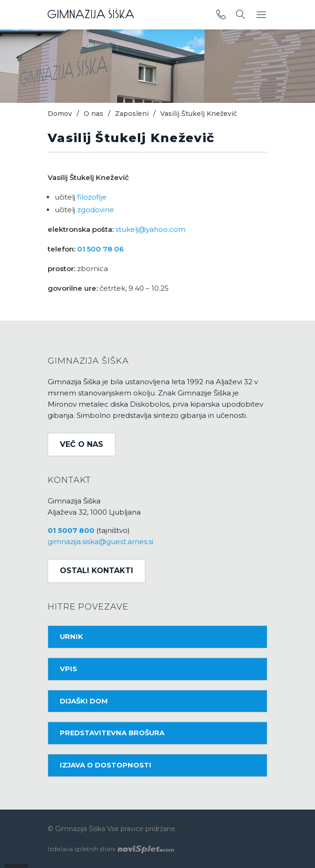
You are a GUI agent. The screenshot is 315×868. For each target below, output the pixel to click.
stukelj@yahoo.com (150, 229)
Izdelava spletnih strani (111, 849)
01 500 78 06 (100, 249)
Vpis (68, 669)
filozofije (92, 197)
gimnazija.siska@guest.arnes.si (100, 542)
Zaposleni (132, 114)
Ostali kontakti (97, 570)
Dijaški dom (84, 701)
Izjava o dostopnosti (106, 765)
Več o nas (82, 444)
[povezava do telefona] (221, 15)
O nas (93, 114)
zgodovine (96, 210)
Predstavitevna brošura (112, 733)
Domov (60, 114)
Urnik (72, 637)
